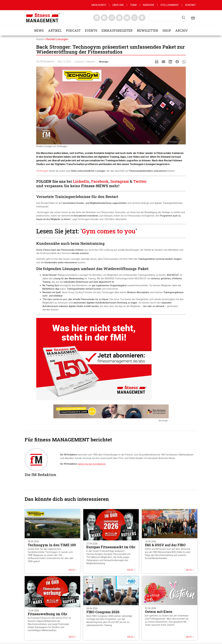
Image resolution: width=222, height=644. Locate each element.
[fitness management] (43, 18)
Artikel (55, 30)
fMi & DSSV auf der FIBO (165, 545)
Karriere (149, 5)
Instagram (120, 181)
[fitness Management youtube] (127, 18)
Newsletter (148, 30)
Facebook (100, 181)
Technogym (42, 171)
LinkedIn (81, 181)
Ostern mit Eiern (159, 612)
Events (91, 30)
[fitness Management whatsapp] (134, 18)
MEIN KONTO (99, 5)
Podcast (73, 30)
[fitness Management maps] (142, 18)
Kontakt (190, 5)
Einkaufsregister (117, 30)
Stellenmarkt (170, 5)
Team (133, 5)
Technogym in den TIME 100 (52, 545)
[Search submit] (184, 18)
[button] (157, 62)
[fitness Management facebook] (104, 18)
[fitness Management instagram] (112, 18)
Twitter (140, 181)
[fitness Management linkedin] (97, 18)
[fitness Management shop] (193, 18)
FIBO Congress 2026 (103, 612)
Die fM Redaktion (45, 62)
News (39, 30)
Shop (167, 30)
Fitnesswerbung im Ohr (47, 614)
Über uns (118, 5)
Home (40, 39)
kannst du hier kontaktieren (92, 464)
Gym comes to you (109, 231)
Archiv (182, 30)
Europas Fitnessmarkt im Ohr (111, 547)
